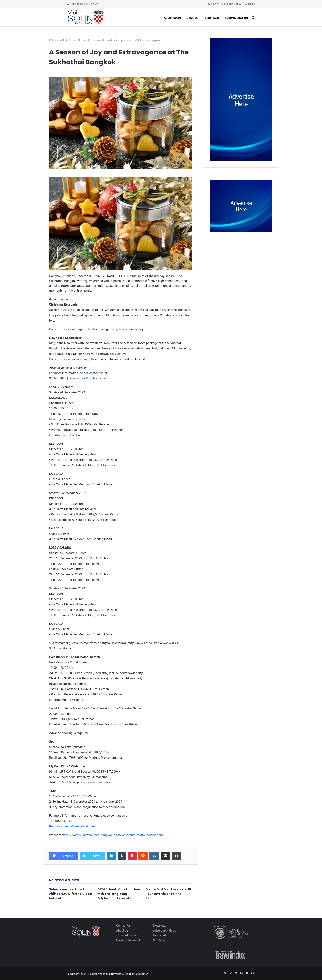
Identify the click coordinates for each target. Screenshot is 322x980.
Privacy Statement (128, 940)
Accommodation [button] (237, 18)
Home (56, 40)
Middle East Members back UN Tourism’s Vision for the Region (168, 894)
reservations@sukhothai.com (89, 378)
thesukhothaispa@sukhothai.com (72, 826)
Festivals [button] (212, 18)
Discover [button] (193, 18)
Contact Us (123, 926)
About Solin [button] (173, 18)
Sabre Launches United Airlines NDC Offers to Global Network (71, 894)
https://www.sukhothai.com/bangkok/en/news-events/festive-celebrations (113, 835)
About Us (122, 930)
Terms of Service (127, 935)
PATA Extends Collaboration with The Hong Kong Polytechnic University (119, 894)
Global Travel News (232, 4)
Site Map (250, 4)
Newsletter (160, 926)
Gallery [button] (212, 4)
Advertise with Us (165, 930)
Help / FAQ (160, 935)
